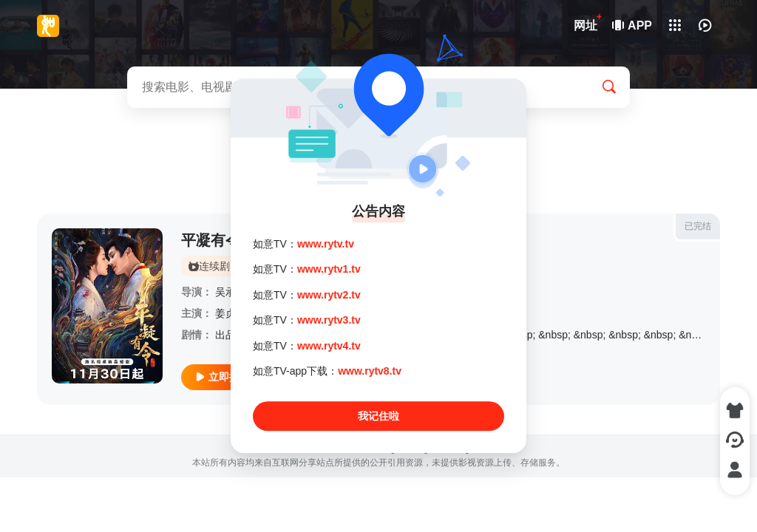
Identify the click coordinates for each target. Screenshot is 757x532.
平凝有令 (211, 240)
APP (633, 25)
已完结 (698, 226)
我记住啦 (378, 417)
